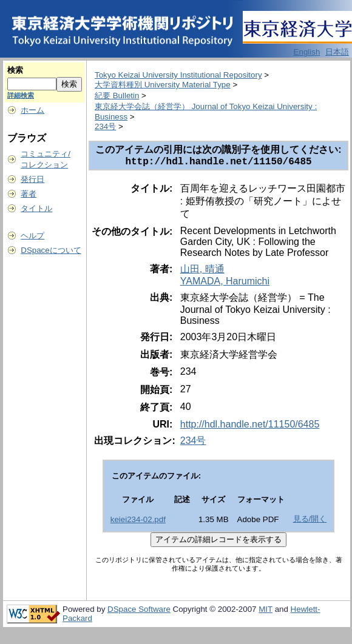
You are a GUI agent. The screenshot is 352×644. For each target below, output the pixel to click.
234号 (105, 126)
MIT (266, 612)
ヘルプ (32, 236)
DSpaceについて (51, 250)
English (307, 52)
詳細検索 (21, 95)
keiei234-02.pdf (138, 522)
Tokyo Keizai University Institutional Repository (178, 75)
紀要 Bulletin (117, 96)
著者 (29, 194)
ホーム (32, 110)
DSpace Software (139, 612)
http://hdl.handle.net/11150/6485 (250, 427)
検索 (15, 70)
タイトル (36, 208)
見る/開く (310, 521)
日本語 (337, 52)
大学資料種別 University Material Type (163, 85)
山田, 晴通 (202, 271)
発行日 (32, 179)
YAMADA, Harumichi (225, 283)
